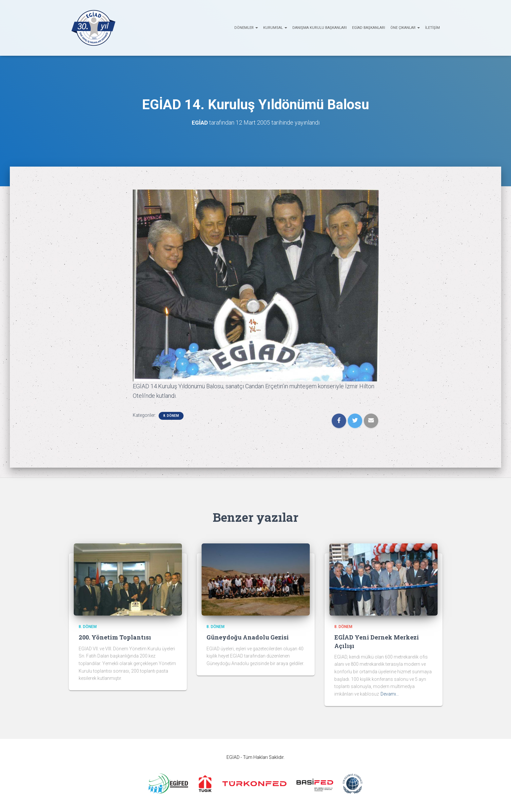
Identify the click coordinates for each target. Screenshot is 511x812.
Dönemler (246, 28)
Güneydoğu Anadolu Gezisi (248, 637)
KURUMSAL (275, 28)
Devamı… (390, 694)
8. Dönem (171, 416)
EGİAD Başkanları (369, 28)
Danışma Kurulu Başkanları (320, 28)
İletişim (432, 28)
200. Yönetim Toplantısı (115, 637)
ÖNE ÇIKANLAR (405, 28)
